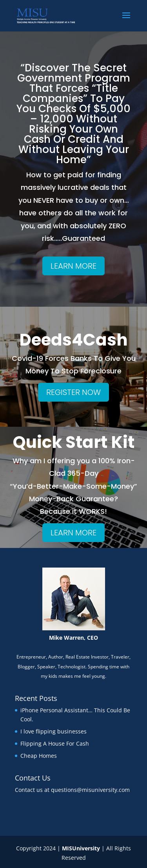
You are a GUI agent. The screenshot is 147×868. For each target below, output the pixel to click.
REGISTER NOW (73, 392)
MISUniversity (81, 848)
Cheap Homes (39, 756)
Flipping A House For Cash (55, 743)
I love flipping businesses (54, 731)
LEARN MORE (73, 266)
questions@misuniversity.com (90, 790)
